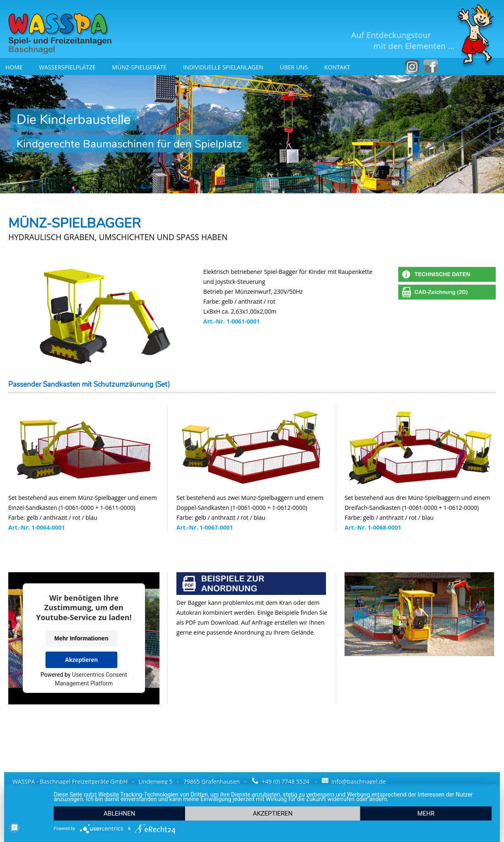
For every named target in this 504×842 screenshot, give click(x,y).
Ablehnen (119, 813)
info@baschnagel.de (354, 781)
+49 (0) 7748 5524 (281, 781)
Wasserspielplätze (68, 67)
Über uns (294, 67)
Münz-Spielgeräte (139, 67)
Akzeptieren (81, 660)
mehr (426, 813)
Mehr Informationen (82, 638)
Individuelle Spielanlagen (223, 67)
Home (14, 67)
